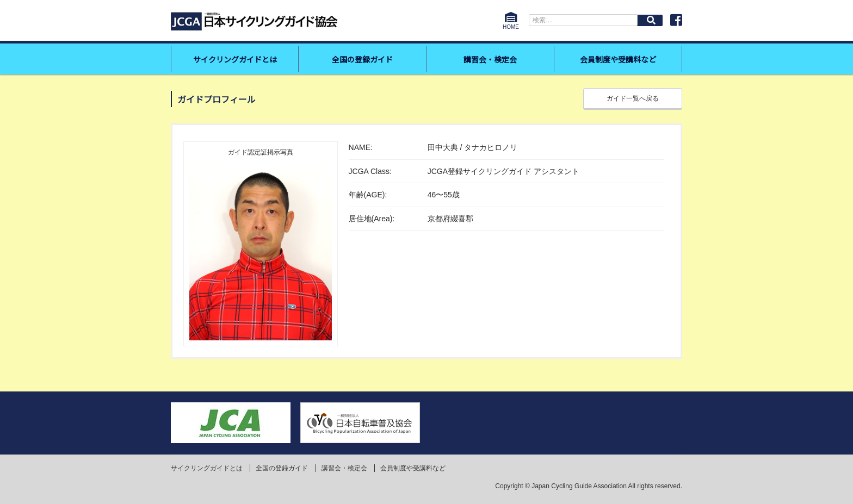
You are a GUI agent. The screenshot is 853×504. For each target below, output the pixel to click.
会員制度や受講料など (618, 59)
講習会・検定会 (490, 59)
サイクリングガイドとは (235, 59)
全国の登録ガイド (362, 59)
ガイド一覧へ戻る (633, 98)
